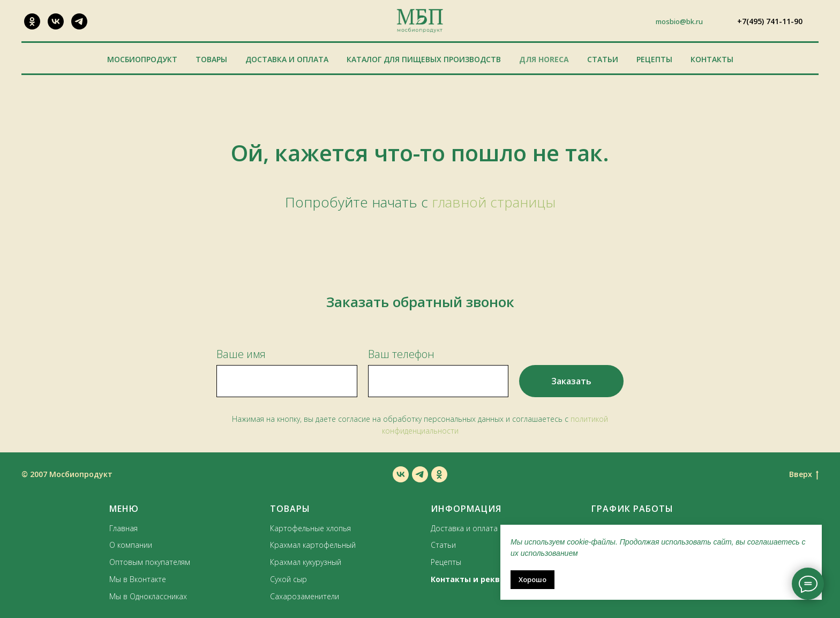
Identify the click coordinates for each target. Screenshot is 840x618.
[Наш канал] (79, 21)
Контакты (712, 59)
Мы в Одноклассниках (148, 596)
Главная (123, 528)
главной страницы (494, 202)
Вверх (804, 475)
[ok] (439, 474)
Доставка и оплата (287, 59)
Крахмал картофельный (313, 545)
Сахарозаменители (305, 596)
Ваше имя (241, 354)
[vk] (401, 474)
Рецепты (654, 59)
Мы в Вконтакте (138, 579)
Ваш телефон (401, 354)
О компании (131, 545)
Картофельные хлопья (310, 528)
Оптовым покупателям (150, 562)
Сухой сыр (288, 579)
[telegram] (420, 474)
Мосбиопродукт (142, 59)
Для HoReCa (544, 59)
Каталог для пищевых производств (424, 59)
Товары (211, 59)
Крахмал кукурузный (306, 562)
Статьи (603, 59)
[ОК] (32, 21)
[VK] (56, 21)
